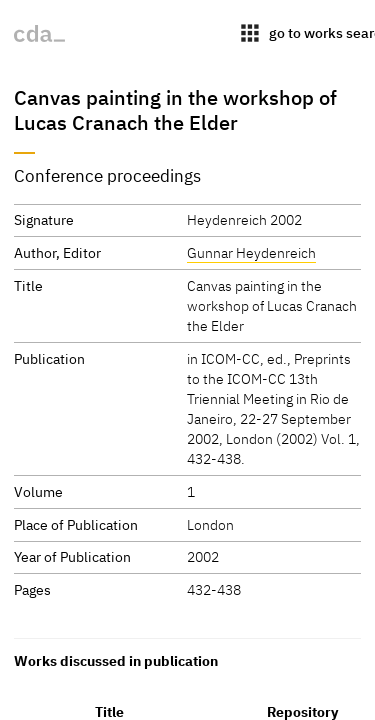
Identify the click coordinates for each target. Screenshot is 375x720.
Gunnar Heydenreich (251, 252)
